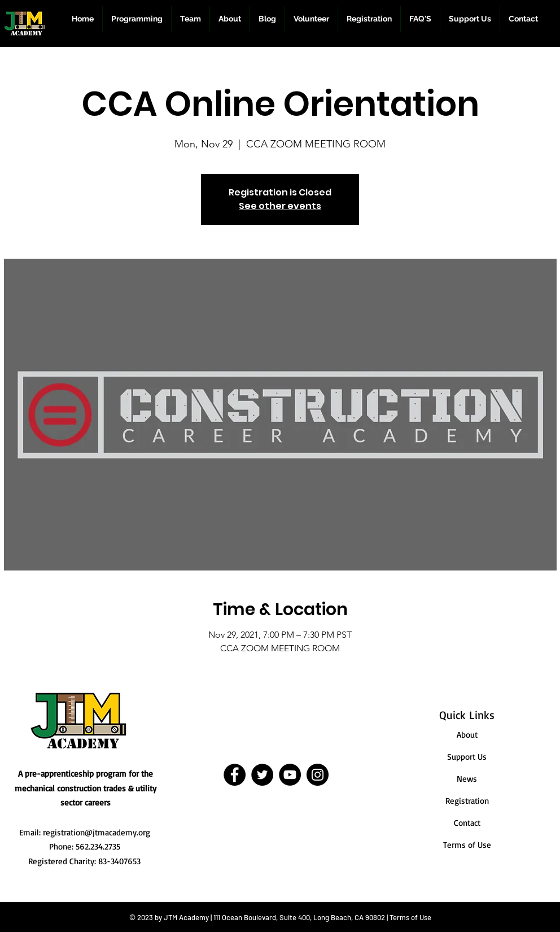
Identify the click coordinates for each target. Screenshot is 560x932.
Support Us (467, 757)
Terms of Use (467, 845)
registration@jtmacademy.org (97, 832)
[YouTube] (290, 775)
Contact (467, 823)
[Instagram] (318, 775)
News (467, 779)
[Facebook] (235, 775)
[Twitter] (262, 775)
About (467, 735)
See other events (280, 206)
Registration (467, 801)
